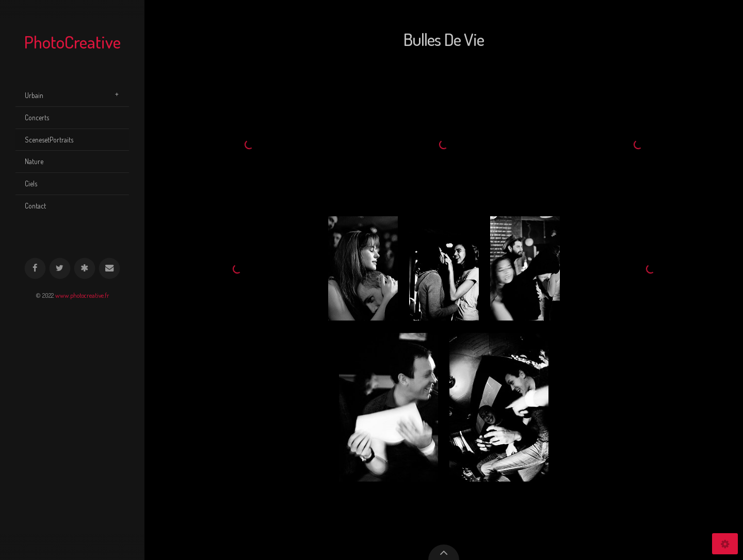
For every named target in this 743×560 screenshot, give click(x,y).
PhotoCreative (72, 42)
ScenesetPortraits (49, 140)
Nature (34, 161)
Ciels (31, 183)
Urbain (34, 95)
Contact (35, 206)
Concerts (37, 117)
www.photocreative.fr (82, 295)
